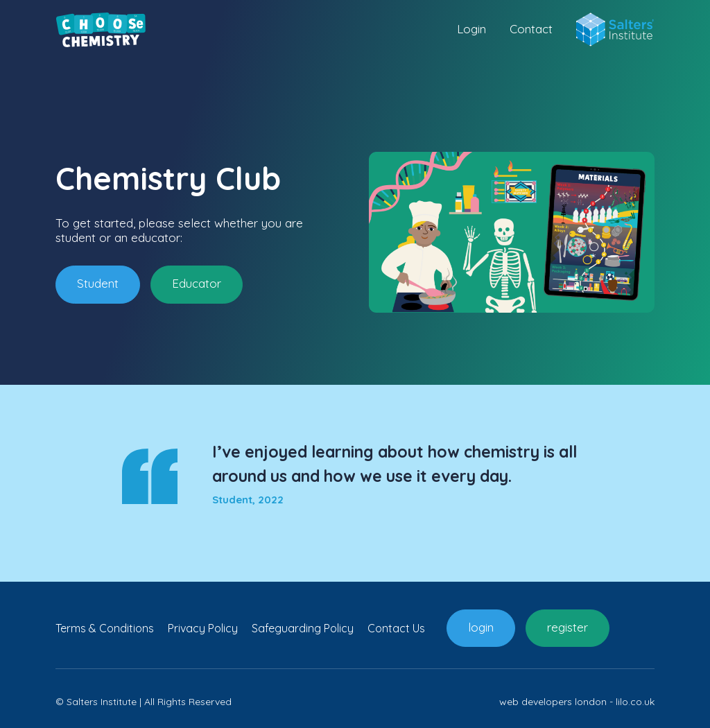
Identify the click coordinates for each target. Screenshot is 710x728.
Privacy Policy (203, 628)
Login (471, 29)
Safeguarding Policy (303, 628)
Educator (197, 283)
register (568, 627)
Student (98, 283)
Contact (531, 29)
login (481, 627)
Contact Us (396, 628)
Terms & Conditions (105, 628)
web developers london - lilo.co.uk (577, 702)
